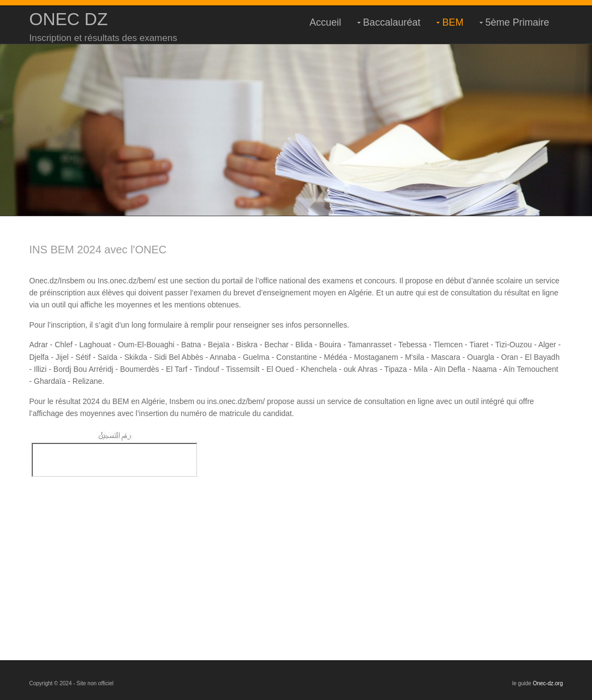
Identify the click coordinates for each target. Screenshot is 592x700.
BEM (453, 22)
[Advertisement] (296, 556)
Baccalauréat (391, 22)
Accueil (325, 22)
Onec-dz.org (548, 683)
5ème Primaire (517, 22)
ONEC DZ (69, 19)
